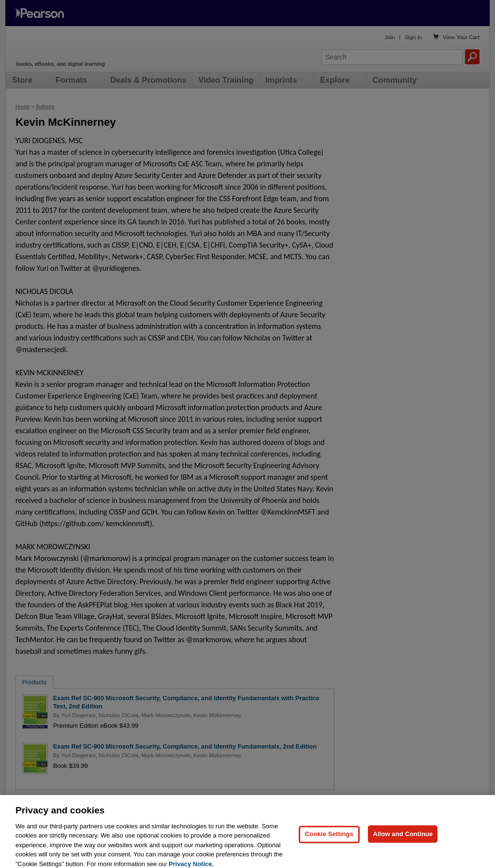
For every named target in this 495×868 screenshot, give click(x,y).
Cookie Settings (329, 838)
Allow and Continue (403, 838)
